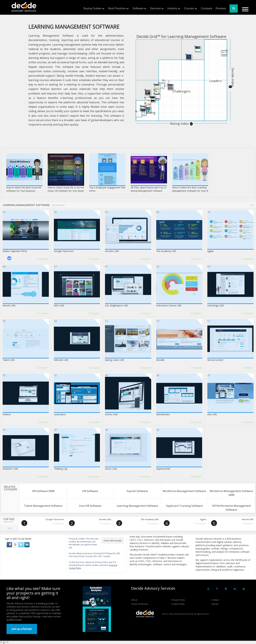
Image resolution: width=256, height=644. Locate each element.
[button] (10, 544)
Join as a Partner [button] (22, 629)
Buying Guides (93, 8)
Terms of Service (140, 604)
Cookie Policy (178, 604)
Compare (207, 8)
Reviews (221, 8)
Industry (172, 8)
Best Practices (117, 8)
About (134, 600)
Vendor (215, 604)
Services (156, 8)
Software (138, 8)
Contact (215, 600)
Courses (189, 8)
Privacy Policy (178, 600)
